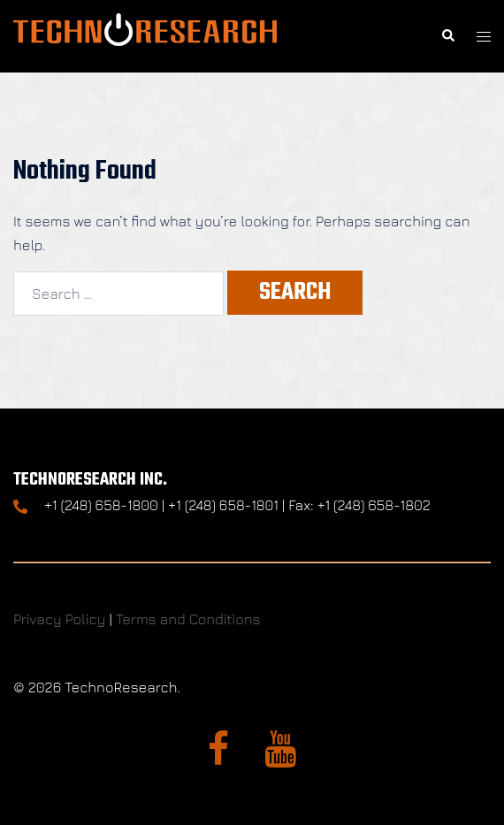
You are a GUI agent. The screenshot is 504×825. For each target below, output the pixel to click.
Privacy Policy (59, 619)
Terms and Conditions (188, 619)
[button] (447, 37)
